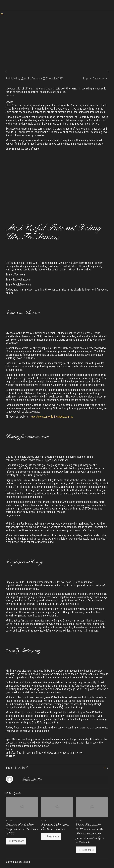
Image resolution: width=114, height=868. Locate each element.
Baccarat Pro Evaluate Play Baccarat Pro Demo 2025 (22, 829)
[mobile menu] (2, 14)
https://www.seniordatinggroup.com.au (51, 417)
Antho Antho (31, 79)
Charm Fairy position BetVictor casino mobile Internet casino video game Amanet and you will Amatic (90, 834)
